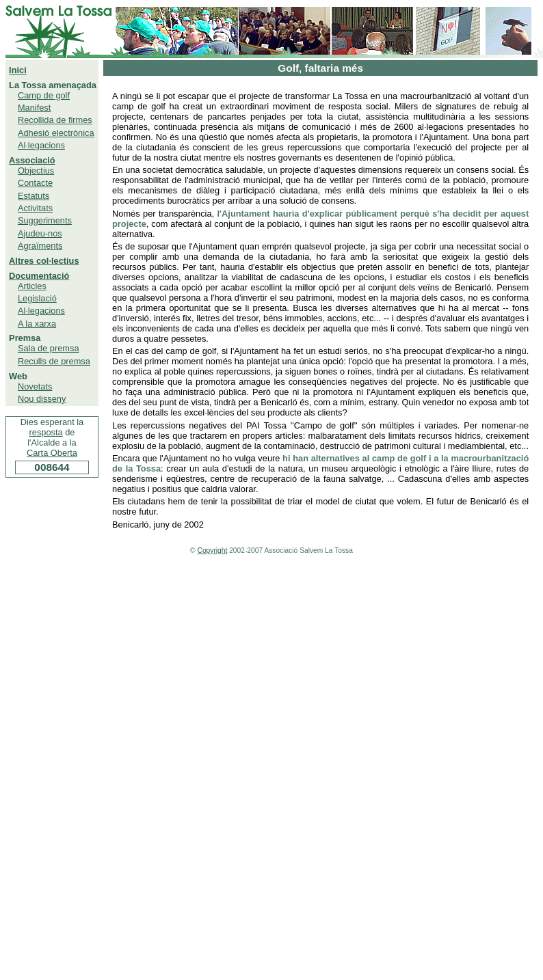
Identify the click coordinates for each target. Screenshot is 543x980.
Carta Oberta (52, 453)
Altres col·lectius (44, 261)
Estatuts (34, 196)
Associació (32, 160)
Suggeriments (45, 220)
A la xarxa (37, 324)
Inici (18, 70)
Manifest (34, 108)
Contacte (35, 183)
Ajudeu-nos (40, 233)
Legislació (37, 298)
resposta (46, 432)
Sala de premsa (49, 348)
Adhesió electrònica (56, 133)
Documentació (39, 276)
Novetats (35, 386)
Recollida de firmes (55, 120)
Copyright (213, 550)
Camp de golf (44, 95)
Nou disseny (42, 399)
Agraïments (40, 246)
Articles (32, 286)
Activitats (35, 208)
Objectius (36, 171)
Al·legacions (41, 145)
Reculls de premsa (54, 361)
